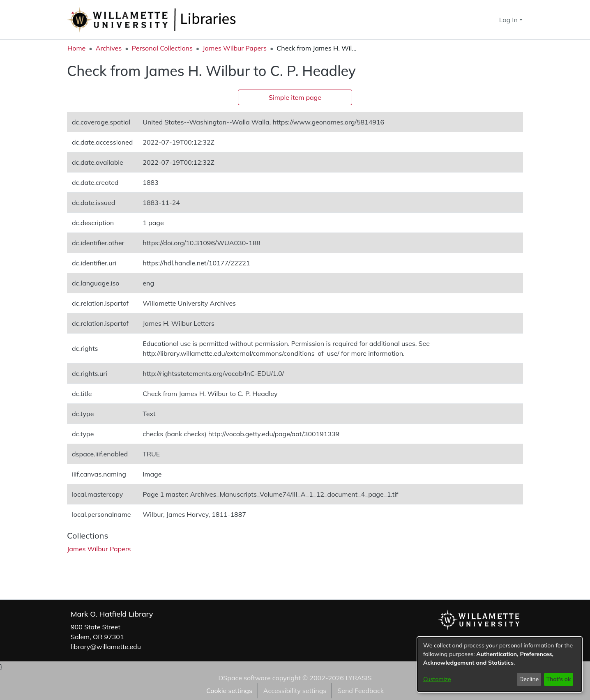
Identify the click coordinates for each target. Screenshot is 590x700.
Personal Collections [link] (162, 48)
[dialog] (500, 664)
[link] (99, 549)
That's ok (558, 679)
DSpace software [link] (244, 678)
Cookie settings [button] (229, 691)
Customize (437, 679)
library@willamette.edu (106, 647)
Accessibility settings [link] (295, 691)
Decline (529, 679)
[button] (478, 20)
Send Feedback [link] (361, 691)
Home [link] (76, 48)
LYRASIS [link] (358, 678)
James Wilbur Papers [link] (235, 48)
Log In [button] (509, 20)
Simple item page (295, 97)
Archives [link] (109, 48)
